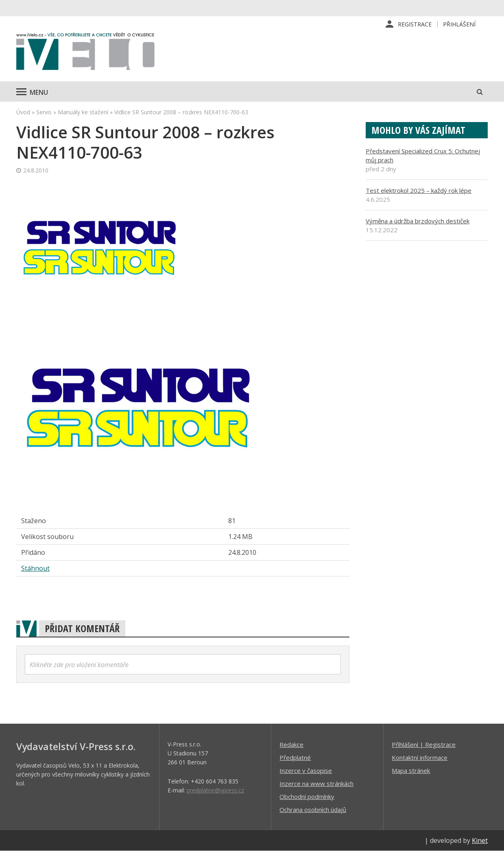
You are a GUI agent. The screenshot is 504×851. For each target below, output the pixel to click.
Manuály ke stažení (83, 112)
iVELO (85, 53)
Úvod (23, 112)
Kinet (480, 840)
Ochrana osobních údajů (313, 810)
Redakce (291, 744)
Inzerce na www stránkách (316, 783)
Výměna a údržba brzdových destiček (418, 221)
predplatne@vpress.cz (215, 790)
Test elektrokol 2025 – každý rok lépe (419, 190)
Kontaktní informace (420, 757)
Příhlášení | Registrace (424, 744)
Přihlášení (459, 24)
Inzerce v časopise (306, 770)
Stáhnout (35, 568)
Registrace (415, 24)
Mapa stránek (411, 770)
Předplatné (295, 757)
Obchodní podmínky (307, 796)
